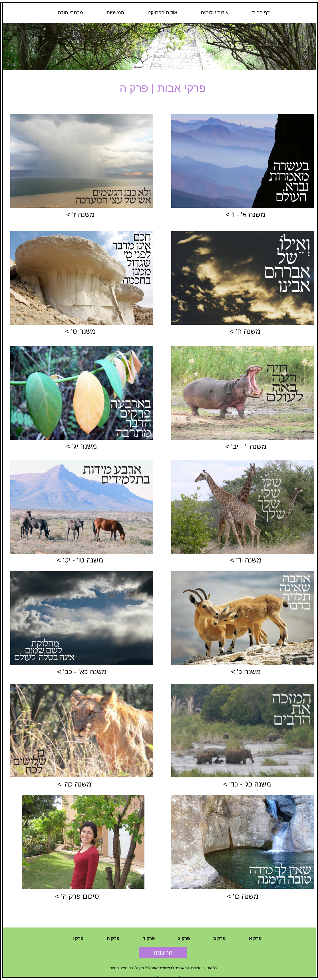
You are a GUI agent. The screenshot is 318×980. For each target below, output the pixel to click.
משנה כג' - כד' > (247, 784)
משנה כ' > (246, 672)
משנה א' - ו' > (245, 214)
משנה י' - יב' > (246, 446)
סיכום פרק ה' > (77, 896)
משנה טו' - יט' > (80, 560)
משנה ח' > (245, 331)
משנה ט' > (80, 331)
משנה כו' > (243, 896)
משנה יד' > (246, 560)
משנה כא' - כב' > (82, 672)
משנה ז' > (80, 214)
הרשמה (163, 953)
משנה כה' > (74, 784)
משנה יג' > (81, 446)
